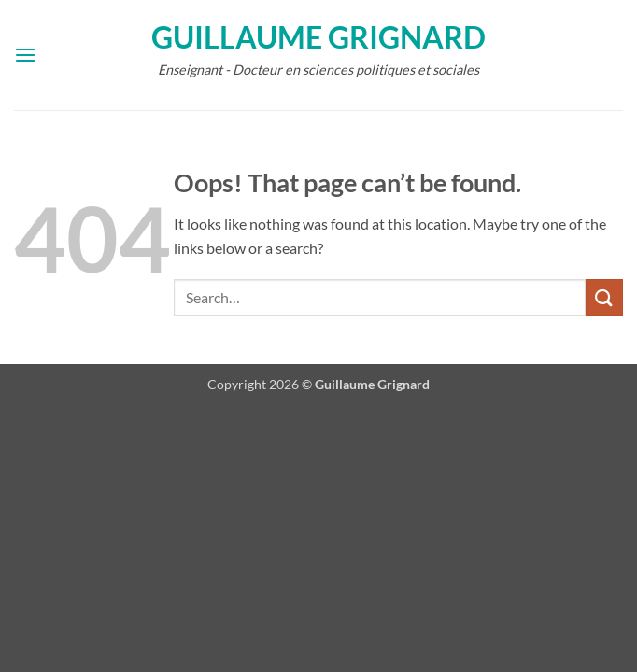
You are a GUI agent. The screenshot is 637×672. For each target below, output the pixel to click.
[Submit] (604, 297)
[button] (25, 55)
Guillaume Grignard (318, 37)
